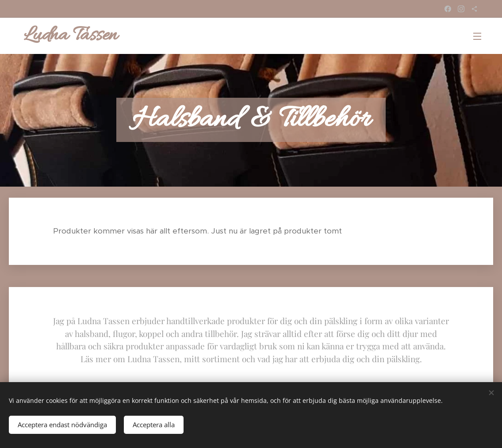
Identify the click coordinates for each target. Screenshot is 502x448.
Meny (477, 36)
